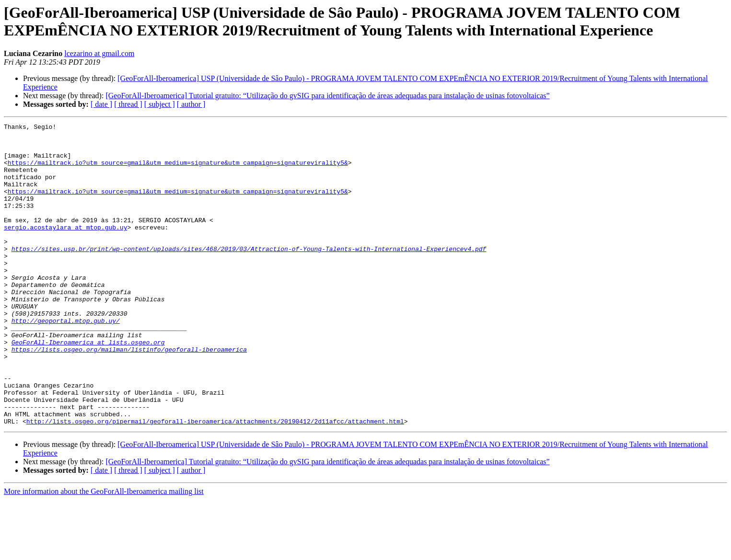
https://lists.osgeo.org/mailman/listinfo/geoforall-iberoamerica (129, 395)
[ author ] (191, 104)
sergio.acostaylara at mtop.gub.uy (65, 249)
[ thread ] (128, 104)
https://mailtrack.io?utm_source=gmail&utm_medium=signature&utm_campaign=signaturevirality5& (178, 171)
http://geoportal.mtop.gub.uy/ (66, 361)
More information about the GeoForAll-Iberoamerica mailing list (104, 552)
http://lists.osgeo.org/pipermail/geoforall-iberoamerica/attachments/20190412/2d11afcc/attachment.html (215, 481)
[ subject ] (160, 104)
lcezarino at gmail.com (99, 53)
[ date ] (101, 104)
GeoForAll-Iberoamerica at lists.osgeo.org (88, 387)
